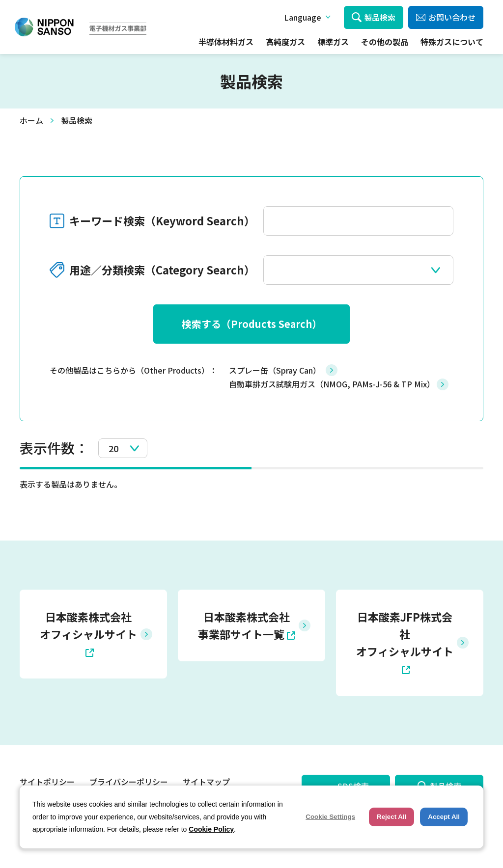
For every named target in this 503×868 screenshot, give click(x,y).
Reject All (391, 817)
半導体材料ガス (226, 42)
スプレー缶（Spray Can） (275, 370)
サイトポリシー (47, 782)
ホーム (31, 120)
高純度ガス (285, 42)
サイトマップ (206, 782)
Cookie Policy (211, 829)
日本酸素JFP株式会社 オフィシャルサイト (405, 634)
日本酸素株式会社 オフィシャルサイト (88, 625)
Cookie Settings (330, 817)
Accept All (444, 817)
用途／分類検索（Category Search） (162, 270)
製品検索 (380, 17)
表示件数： (54, 448)
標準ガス (333, 42)
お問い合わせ (452, 17)
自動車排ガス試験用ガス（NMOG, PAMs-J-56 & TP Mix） (332, 384)
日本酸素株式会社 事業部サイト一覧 (244, 625)
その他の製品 (385, 42)
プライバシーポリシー (129, 782)
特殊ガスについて (452, 42)
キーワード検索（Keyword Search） (162, 220)
